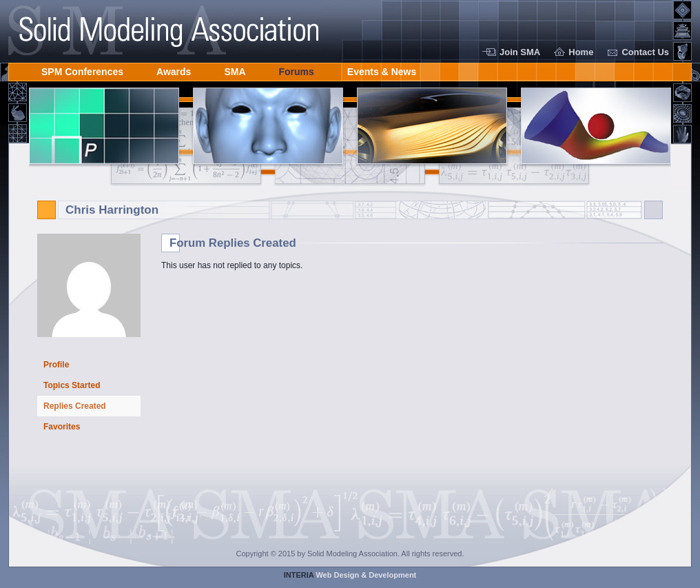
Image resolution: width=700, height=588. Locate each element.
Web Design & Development (350, 575)
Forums (297, 69)
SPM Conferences (82, 69)
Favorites (62, 427)
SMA (235, 69)
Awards (174, 69)
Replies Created (75, 406)
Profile (56, 365)
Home (581, 52)
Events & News (382, 69)
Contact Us (645, 52)
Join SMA (520, 52)
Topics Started (72, 385)
